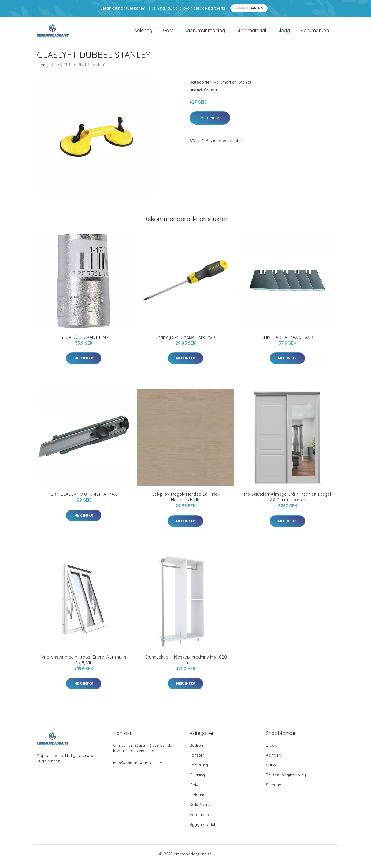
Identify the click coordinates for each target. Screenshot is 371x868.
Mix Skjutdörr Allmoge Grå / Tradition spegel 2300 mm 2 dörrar (287, 501)
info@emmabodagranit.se (138, 768)
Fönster (197, 760)
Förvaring (199, 770)
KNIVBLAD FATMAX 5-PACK (287, 342)
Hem (41, 69)
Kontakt (273, 760)
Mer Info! (210, 122)
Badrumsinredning (204, 33)
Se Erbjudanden (249, 8)
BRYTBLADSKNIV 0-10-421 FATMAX (84, 499)
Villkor (272, 770)
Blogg (283, 33)
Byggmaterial (251, 33)
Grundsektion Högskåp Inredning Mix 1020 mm (186, 664)
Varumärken (315, 33)
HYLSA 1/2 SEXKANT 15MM (84, 342)
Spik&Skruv (200, 809)
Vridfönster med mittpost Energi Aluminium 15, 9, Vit (84, 664)
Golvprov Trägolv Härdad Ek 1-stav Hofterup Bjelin (186, 501)
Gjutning (197, 780)
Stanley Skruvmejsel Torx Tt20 (186, 342)
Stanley (245, 87)
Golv (168, 33)
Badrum (197, 750)
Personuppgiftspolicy (286, 780)
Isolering (143, 33)
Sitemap (274, 790)
